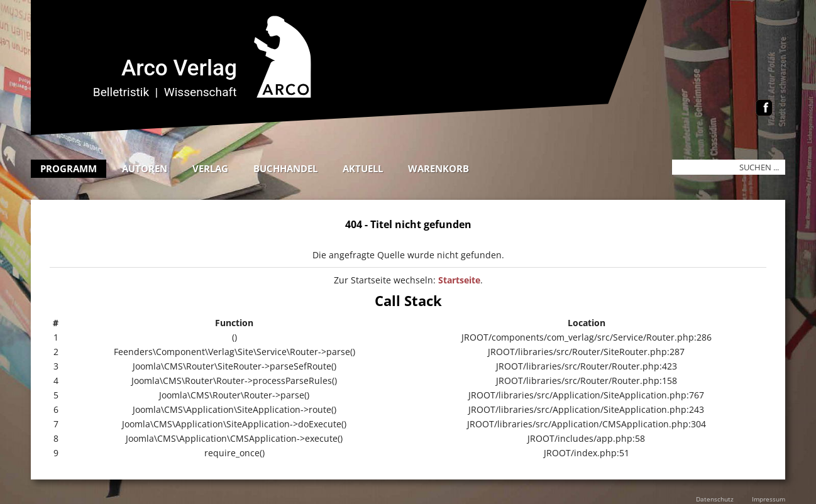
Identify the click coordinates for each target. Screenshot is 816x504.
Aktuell (363, 168)
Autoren (145, 168)
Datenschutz (715, 499)
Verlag (210, 168)
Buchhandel (285, 168)
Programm (69, 168)
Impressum (769, 499)
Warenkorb (438, 168)
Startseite (459, 280)
